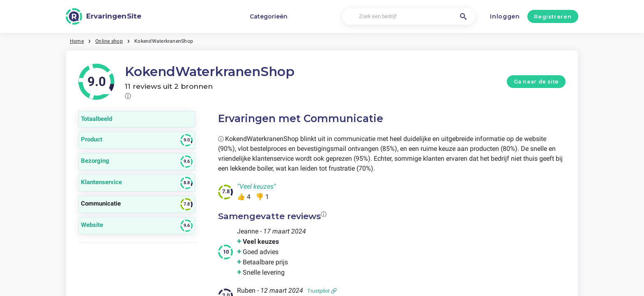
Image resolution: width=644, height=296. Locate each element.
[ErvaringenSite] (103, 16)
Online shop (109, 41)
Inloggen (505, 16)
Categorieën (269, 16)
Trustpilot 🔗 (322, 291)
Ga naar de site (536, 82)
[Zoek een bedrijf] (408, 17)
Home (77, 41)
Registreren (553, 16)
